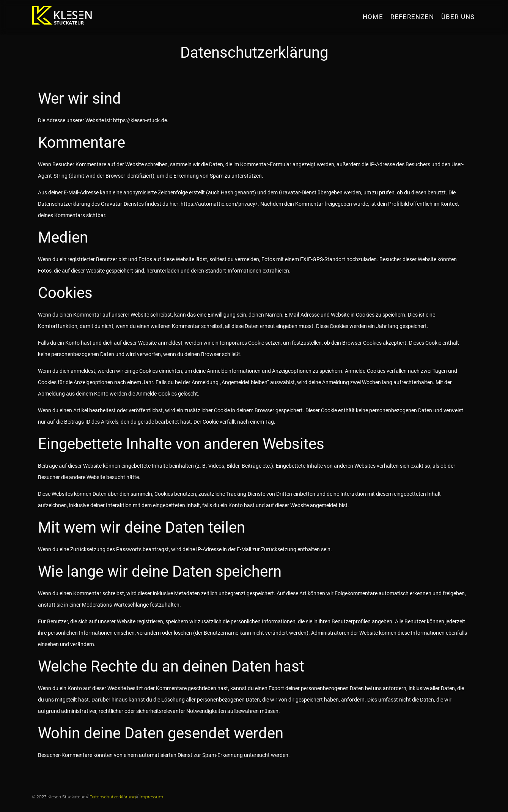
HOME (373, 17)
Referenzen (412, 17)
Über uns (458, 17)
